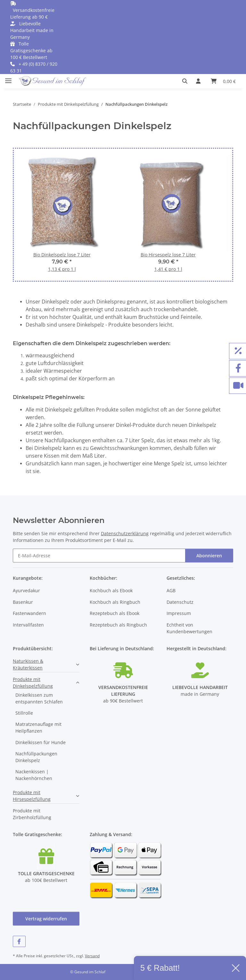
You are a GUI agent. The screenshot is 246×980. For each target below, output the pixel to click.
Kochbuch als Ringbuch (115, 602)
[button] (187, 81)
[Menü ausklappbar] (8, 78)
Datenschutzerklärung (125, 533)
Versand (92, 956)
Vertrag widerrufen (46, 919)
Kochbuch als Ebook (111, 590)
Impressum (179, 613)
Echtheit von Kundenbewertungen (189, 628)
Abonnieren (209, 556)
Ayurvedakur (26, 590)
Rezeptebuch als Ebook (115, 613)
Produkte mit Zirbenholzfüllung (32, 814)
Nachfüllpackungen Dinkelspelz (36, 757)
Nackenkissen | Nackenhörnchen (34, 775)
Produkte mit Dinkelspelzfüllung (33, 683)
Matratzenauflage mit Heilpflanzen (38, 727)
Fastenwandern (29, 613)
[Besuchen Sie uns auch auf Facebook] (19, 941)
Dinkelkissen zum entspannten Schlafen (39, 698)
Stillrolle (24, 713)
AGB (171, 590)
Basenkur (23, 602)
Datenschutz (180, 602)
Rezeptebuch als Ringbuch (118, 625)
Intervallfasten (28, 625)
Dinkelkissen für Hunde (41, 742)
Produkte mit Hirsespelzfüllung (32, 796)
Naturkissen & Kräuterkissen (28, 664)
